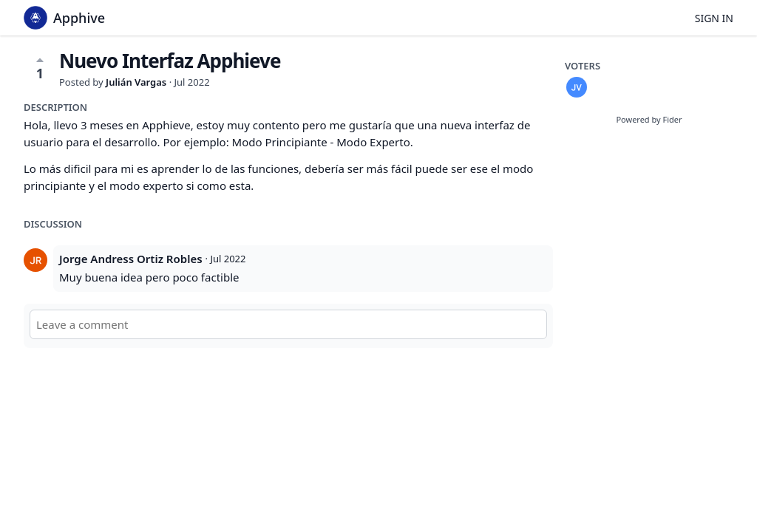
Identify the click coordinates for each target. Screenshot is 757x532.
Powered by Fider (649, 119)
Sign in (714, 18)
